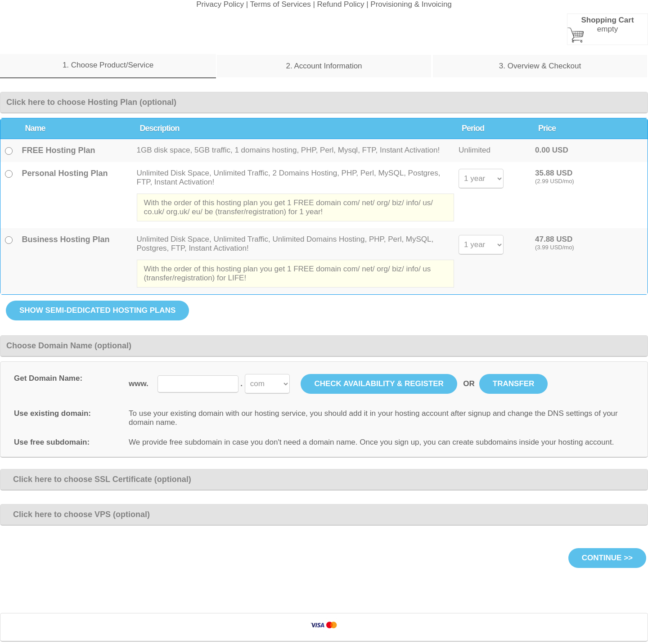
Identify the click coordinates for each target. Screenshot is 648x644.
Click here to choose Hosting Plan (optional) (91, 102)
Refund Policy (341, 4)
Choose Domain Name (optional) (69, 346)
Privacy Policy (220, 4)
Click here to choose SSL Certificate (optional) (99, 479)
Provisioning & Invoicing (411, 4)
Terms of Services (281, 4)
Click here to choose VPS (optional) (78, 514)
